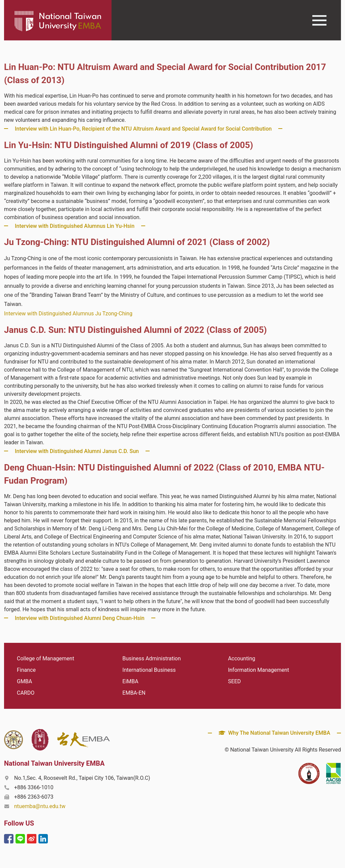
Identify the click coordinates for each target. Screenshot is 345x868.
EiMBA (130, 681)
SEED (234, 681)
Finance (26, 670)
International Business (149, 670)
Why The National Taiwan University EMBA (274, 733)
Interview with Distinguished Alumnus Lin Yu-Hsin (75, 226)
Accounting (242, 658)
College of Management (45, 658)
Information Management (259, 670)
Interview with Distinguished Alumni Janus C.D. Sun (77, 451)
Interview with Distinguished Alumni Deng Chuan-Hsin (80, 618)
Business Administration (151, 658)
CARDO (26, 693)
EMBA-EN (134, 693)
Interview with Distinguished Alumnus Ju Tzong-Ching (68, 314)
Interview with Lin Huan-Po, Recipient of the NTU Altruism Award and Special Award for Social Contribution (143, 129)
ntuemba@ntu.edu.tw (40, 806)
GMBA (24, 681)
